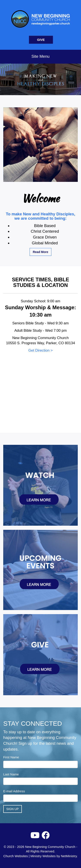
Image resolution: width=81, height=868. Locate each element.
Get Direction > (40, 350)
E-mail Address (14, 791)
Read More (41, 252)
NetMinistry (69, 856)
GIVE (41, 40)
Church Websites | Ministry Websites (30, 856)
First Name (11, 757)
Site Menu (41, 56)
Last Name (11, 774)
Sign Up (13, 809)
